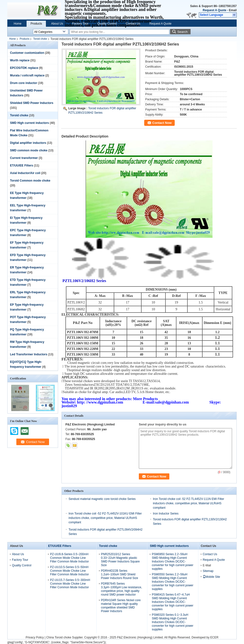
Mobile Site (211, 577)
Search (183, 32)
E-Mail (207, 565)
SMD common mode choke (29, 150)
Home (18, 24)
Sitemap (208, 571)
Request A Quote (214, 10)
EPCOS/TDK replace (24, 68)
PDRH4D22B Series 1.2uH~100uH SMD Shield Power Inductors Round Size (120, 574)
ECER (214, 637)
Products (36, 24)
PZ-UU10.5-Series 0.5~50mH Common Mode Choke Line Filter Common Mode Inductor (69, 571)
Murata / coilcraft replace (27, 75)
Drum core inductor (24, 83)
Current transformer (24, 158)
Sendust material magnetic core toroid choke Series (102, 499)
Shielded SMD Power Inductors (32, 103)
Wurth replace (20, 60)
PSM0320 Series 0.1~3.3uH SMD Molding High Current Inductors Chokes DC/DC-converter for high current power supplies (173, 622)
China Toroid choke (59, 637)
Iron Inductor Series (166, 514)
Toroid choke (40, 39)
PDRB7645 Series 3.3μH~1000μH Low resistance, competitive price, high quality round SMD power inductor (122, 589)
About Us (57, 24)
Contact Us (133, 24)
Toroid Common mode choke (30, 181)
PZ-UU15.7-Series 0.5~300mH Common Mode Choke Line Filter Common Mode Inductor (70, 584)
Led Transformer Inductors (29, 354)
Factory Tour (80, 24)
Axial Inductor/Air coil (25, 173)
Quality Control (107, 24)
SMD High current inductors (29, 123)
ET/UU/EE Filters (22, 166)
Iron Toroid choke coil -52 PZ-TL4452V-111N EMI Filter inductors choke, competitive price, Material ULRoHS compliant (189, 503)
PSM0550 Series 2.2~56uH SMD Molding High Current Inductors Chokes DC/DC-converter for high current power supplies (173, 582)
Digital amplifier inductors (28, 143)
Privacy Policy (35, 637)
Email (233, 10)
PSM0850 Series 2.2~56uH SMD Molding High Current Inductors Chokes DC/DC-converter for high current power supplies (173, 561)
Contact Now (162, 123)
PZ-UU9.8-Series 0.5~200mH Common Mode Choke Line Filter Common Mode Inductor (69, 558)
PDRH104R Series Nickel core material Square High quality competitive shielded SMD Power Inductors (121, 606)
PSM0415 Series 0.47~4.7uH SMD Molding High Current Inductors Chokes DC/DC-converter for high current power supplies (173, 602)
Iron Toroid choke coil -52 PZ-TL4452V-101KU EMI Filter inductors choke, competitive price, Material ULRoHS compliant (105, 518)
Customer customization (27, 53)
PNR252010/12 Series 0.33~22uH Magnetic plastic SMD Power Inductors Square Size (120, 560)
